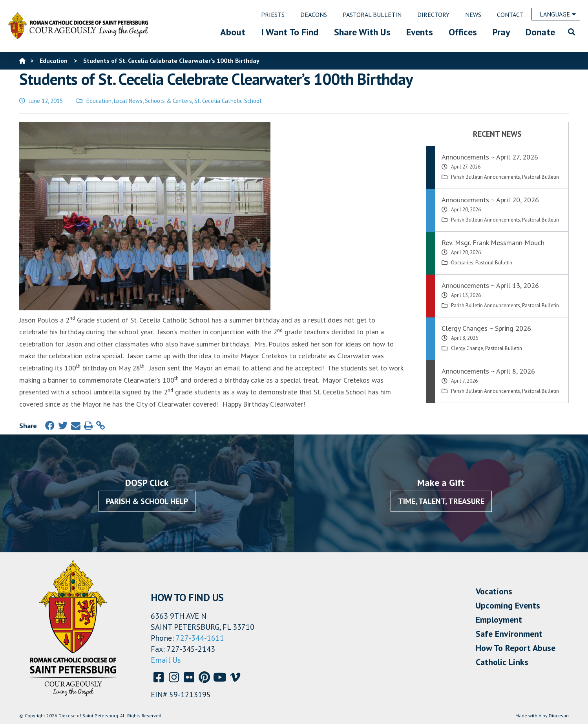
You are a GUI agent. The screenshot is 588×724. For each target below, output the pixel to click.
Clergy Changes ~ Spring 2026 (486, 328)
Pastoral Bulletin (541, 177)
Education (99, 101)
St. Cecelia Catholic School (228, 101)
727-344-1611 (200, 638)
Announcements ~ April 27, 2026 (490, 157)
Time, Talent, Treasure (441, 501)
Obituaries (462, 263)
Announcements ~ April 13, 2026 (490, 285)
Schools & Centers (168, 101)
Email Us (166, 660)
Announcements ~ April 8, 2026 (488, 371)
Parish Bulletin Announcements (486, 177)
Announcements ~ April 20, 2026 (490, 200)
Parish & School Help (147, 501)
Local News (128, 101)
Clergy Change (467, 348)
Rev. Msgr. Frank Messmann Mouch (493, 243)
